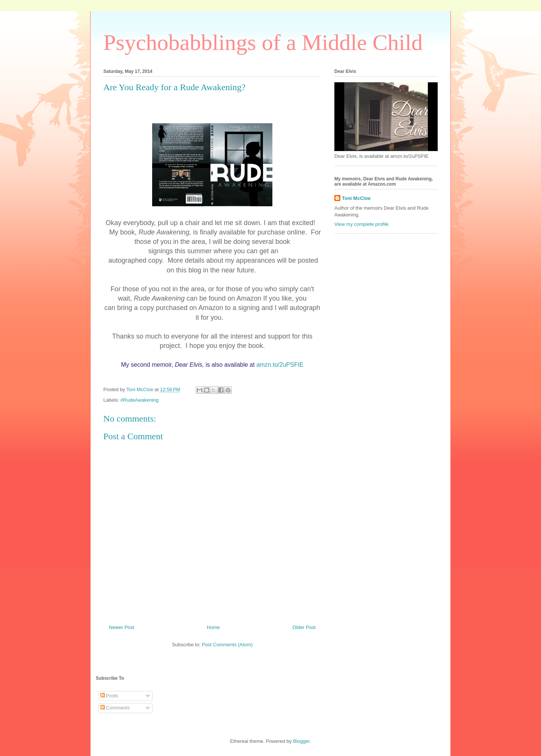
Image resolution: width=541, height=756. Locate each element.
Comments (115, 708)
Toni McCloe (356, 198)
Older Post (304, 627)
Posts (109, 696)
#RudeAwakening (140, 400)
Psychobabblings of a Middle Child (263, 42)
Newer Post (122, 627)
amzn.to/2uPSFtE (280, 365)
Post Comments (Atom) (227, 645)
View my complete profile (361, 224)
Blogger (301, 741)
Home (214, 627)
